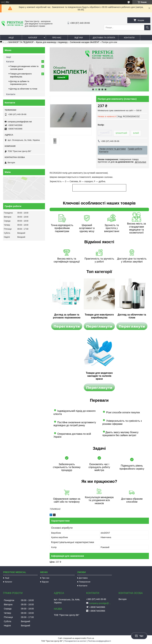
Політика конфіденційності (99, 641)
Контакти (129, 38)
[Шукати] (147, 28)
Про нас (57, 38)
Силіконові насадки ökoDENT (85, 42)
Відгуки (79, 38)
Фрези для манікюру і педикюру (52, 42)
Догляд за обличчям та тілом (24, 89)
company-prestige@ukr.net (20, 122)
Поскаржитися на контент (75, 641)
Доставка (83, 578)
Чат (139, 636)
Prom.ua (91, 638)
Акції (11, 38)
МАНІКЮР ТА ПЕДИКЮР (21, 42)
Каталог (33, 38)
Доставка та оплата (104, 38)
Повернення (85, 582)
